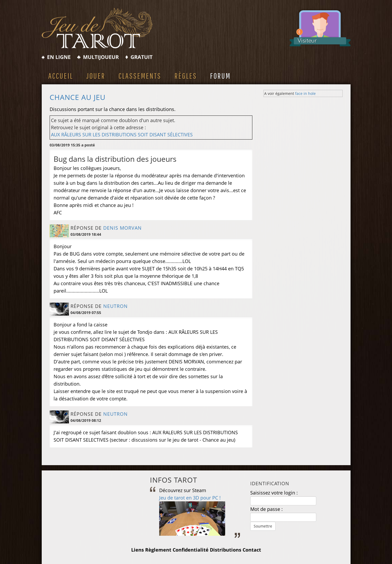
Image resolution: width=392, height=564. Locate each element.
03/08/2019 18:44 (86, 234)
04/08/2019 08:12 (86, 420)
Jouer (96, 76)
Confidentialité (191, 550)
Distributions (226, 550)
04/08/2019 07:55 (86, 313)
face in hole (305, 93)
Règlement (158, 550)
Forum (220, 76)
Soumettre (263, 526)
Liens (138, 550)
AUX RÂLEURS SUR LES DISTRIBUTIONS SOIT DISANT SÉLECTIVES (122, 135)
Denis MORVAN (122, 228)
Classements (140, 76)
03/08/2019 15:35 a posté (72, 145)
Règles (186, 76)
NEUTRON (115, 306)
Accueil (61, 76)
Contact (252, 550)
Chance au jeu (78, 97)
